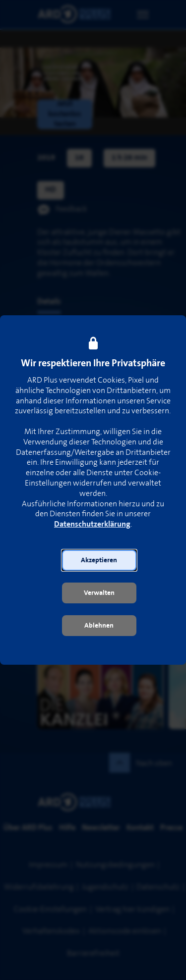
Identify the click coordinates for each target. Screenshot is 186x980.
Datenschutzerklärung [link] (92, 524)
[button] (99, 560)
